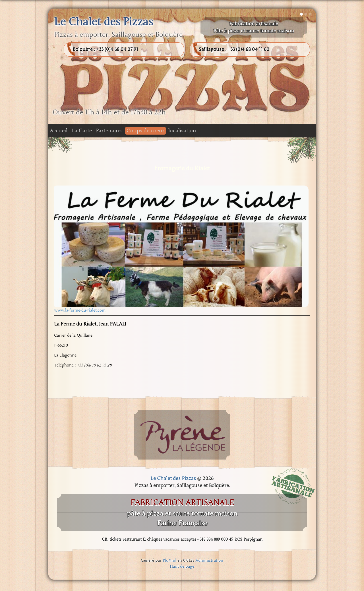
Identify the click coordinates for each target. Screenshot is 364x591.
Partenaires (109, 131)
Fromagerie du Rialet (182, 168)
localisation (182, 131)
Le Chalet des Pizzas (104, 22)
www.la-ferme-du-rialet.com (80, 310)
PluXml (169, 560)
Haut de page (182, 566)
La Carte (82, 131)
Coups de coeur (145, 131)
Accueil (59, 131)
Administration (209, 560)
